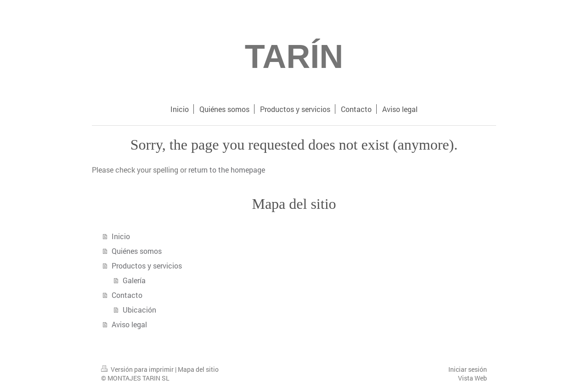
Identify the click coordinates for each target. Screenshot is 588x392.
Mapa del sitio (198, 369)
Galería (134, 280)
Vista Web (472, 378)
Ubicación (139, 310)
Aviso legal (129, 324)
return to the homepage (227, 170)
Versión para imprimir (138, 369)
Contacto (127, 295)
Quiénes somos (137, 251)
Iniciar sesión (468, 369)
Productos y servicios (147, 266)
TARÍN (294, 56)
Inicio (121, 236)
